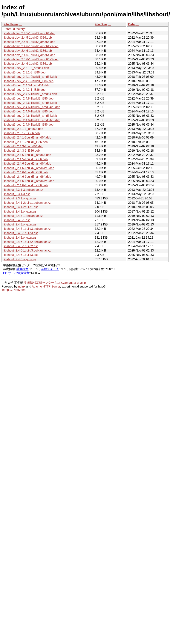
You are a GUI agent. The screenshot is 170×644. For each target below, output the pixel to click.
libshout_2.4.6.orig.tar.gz (20, 259)
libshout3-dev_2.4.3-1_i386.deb (24, 90)
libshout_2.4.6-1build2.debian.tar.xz (27, 242)
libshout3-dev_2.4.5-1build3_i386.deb (29, 98)
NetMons (19, 290)
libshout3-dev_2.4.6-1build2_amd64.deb (30, 103)
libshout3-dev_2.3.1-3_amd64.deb (26, 68)
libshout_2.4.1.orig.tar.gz (20, 212)
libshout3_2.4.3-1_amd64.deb (23, 146)
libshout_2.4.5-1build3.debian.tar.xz (27, 229)
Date (131, 24)
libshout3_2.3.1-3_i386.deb (22, 133)
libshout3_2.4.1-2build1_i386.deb (26, 142)
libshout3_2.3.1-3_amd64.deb (23, 129)
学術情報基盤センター (39, 283)
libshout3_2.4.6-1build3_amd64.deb (27, 177)
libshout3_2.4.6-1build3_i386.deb (26, 185)
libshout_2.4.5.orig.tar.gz (20, 238)
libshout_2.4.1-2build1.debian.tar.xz (27, 203)
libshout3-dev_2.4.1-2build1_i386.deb (29, 81)
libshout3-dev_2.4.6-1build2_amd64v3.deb (32, 107)
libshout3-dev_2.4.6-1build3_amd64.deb (30, 116)
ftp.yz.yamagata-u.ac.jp (70, 283)
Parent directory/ (14, 29)
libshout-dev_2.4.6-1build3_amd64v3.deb (31, 59)
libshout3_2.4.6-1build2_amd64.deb (27, 164)
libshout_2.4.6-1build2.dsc (21, 246)
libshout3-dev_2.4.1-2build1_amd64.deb (30, 77)
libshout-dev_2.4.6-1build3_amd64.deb (29, 55)
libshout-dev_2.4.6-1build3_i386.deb (28, 64)
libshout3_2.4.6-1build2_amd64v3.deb (29, 168)
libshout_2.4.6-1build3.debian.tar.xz (27, 250)
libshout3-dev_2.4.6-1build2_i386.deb (29, 111)
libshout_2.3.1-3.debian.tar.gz (23, 190)
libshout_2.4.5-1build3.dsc (21, 233)
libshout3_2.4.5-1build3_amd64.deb (27, 155)
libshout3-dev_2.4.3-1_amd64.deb (26, 85)
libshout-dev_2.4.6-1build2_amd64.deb (29, 42)
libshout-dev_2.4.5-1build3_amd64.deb (29, 33)
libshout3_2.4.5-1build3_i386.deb (26, 159)
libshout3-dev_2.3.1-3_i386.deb (24, 72)
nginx (22, 286)
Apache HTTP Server (46, 286)
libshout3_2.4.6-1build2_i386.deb (26, 172)
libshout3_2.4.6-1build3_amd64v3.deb (29, 181)
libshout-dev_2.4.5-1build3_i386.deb (28, 38)
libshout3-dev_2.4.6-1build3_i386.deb (29, 125)
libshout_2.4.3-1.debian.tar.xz (23, 216)
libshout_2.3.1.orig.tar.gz (20, 198)
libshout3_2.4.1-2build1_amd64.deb (27, 137)
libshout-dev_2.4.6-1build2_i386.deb (28, 51)
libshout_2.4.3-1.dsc (17, 220)
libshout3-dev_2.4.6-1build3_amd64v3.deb (32, 120)
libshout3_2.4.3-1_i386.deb (22, 151)
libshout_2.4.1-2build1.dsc (21, 207)
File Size (101, 24)
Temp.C (7, 290)
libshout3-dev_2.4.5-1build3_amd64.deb (30, 94)
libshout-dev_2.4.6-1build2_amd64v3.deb (31, 46)
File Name (11, 24)
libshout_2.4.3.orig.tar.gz (20, 224)
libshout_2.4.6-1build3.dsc (21, 255)
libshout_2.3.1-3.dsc (17, 194)
